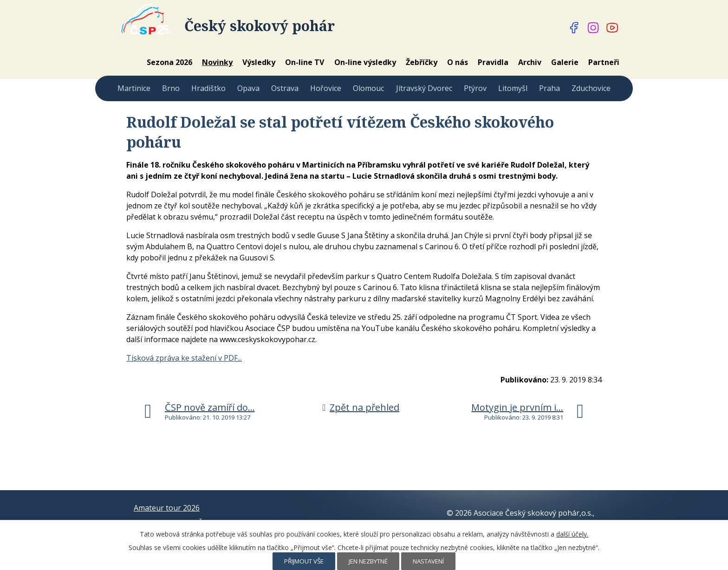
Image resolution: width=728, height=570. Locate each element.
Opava (248, 88)
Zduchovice (591, 88)
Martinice (134, 88)
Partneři (604, 62)
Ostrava (285, 88)
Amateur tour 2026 (167, 508)
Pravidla (493, 62)
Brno (171, 88)
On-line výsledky (365, 62)
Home (129, 62)
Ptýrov (475, 88)
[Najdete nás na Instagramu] (593, 28)
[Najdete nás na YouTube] (612, 28)
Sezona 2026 (169, 62)
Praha (549, 88)
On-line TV (305, 62)
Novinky (217, 62)
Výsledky (259, 62)
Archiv (530, 62)
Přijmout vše (304, 561)
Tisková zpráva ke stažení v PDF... (184, 358)
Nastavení (428, 561)
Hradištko (208, 88)
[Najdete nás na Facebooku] (574, 28)
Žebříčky (422, 62)
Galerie (565, 62)
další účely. (572, 534)
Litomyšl (513, 88)
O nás (458, 62)
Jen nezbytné (368, 561)
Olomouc (368, 88)
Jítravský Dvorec (424, 88)
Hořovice (326, 88)
